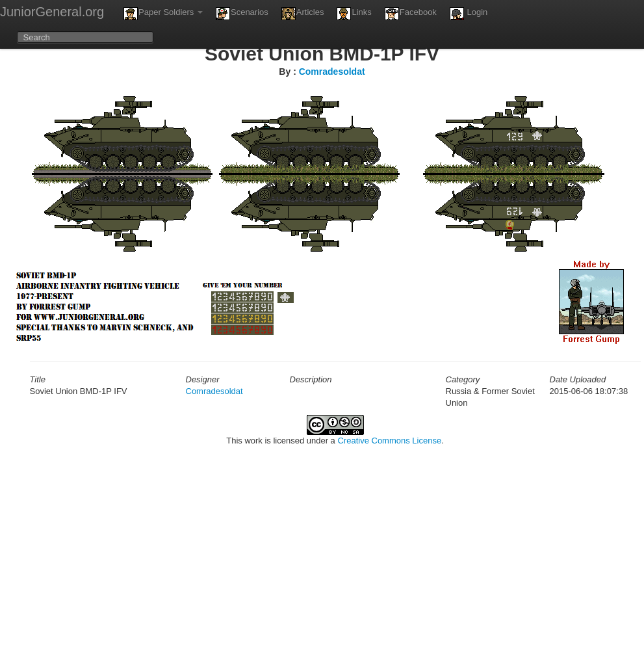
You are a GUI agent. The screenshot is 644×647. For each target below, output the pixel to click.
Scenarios (242, 14)
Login (469, 14)
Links (354, 14)
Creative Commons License (389, 441)
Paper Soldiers (163, 14)
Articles (303, 14)
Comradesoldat (332, 72)
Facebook (411, 14)
